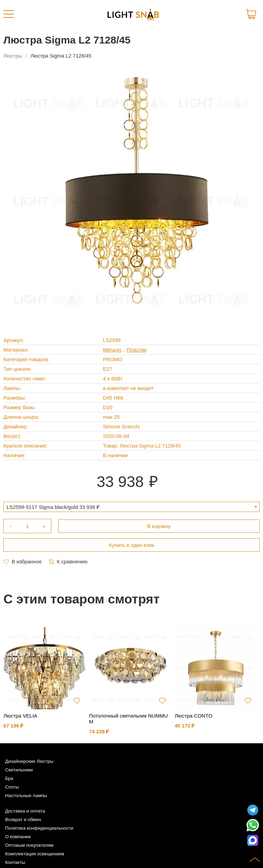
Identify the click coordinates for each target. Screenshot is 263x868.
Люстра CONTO (193, 716)
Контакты (15, 862)
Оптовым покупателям (29, 845)
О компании (18, 837)
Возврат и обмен (23, 820)
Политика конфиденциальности (39, 828)
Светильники (19, 770)
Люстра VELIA (20, 716)
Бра (9, 778)
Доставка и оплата (25, 811)
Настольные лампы (26, 796)
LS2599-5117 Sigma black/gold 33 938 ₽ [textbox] (53, 507)
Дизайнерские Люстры (29, 761)
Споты (12, 787)
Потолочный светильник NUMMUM (128, 719)
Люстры (13, 56)
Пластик (136, 350)
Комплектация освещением (35, 854)
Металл (112, 350)
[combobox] (131, 507)
